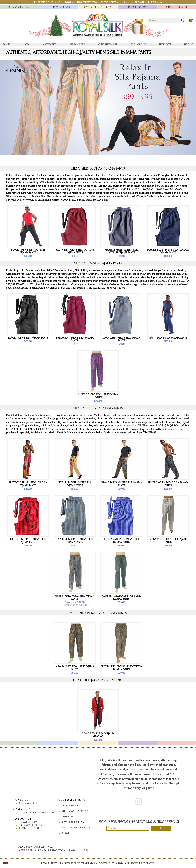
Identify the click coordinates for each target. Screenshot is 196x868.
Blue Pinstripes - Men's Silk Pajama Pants (121, 541)
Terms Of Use (29, 828)
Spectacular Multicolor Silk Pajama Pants (28, 484)
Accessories (49, 44)
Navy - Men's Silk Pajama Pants (168, 338)
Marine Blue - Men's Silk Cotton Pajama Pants (168, 251)
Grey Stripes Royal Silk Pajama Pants (75, 597)
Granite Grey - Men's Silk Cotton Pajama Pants (121, 251)
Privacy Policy (31, 825)
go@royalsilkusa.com (36, 812)
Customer (177, 7)
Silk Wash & (19, 7)
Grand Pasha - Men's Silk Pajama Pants (121, 484)
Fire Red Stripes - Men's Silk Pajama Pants (28, 541)
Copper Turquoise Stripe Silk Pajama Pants (121, 597)
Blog (65, 833)
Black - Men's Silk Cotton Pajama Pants (28, 251)
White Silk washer (108, 44)
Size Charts (71, 806)
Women (7, 44)
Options (59, 7)
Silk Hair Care (138, 44)
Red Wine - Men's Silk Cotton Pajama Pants (75, 251)
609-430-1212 (28, 803)
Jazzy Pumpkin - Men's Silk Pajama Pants (75, 484)
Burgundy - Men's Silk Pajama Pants (75, 339)
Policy (137, 7)
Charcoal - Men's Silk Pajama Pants (121, 339)
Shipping (68, 817)
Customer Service (76, 828)
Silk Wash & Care (75, 811)
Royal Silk (28, 822)
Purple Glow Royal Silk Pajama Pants (98, 396)
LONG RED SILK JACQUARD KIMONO (98, 735)
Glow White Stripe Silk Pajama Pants (168, 541)
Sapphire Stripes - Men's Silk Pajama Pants (75, 541)
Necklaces (165, 44)
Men (27, 44)
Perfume (189, 44)
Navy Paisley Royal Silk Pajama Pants (75, 668)
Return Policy (73, 822)
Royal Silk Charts (98, 7)
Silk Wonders (77, 44)
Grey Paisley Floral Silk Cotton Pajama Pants (121, 668)
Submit (161, 828)
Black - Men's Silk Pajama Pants (28, 338)
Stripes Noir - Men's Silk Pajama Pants (168, 484)
